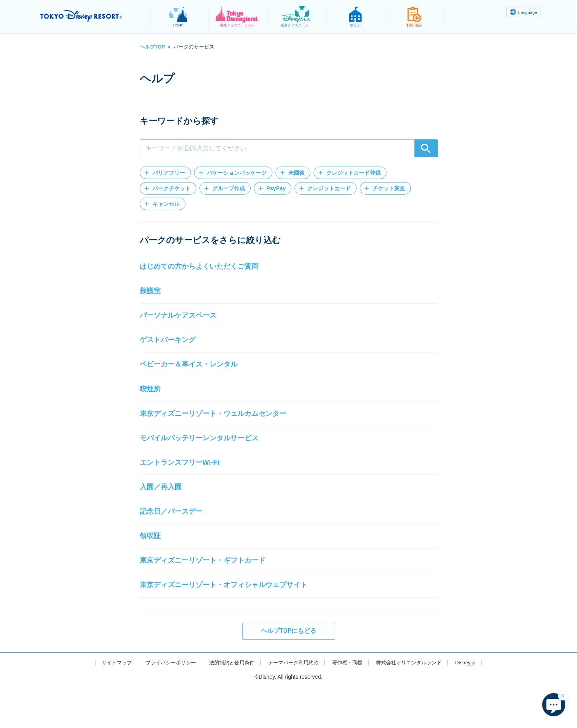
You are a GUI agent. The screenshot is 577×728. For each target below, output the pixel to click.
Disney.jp (476, 703)
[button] (165, 173)
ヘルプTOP (152, 47)
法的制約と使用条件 (229, 703)
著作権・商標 (351, 703)
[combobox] (289, 148)
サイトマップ (107, 703)
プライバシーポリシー (163, 703)
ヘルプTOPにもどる (288, 672)
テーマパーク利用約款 (294, 703)
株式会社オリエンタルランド (416, 703)
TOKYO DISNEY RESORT (90, 16)
